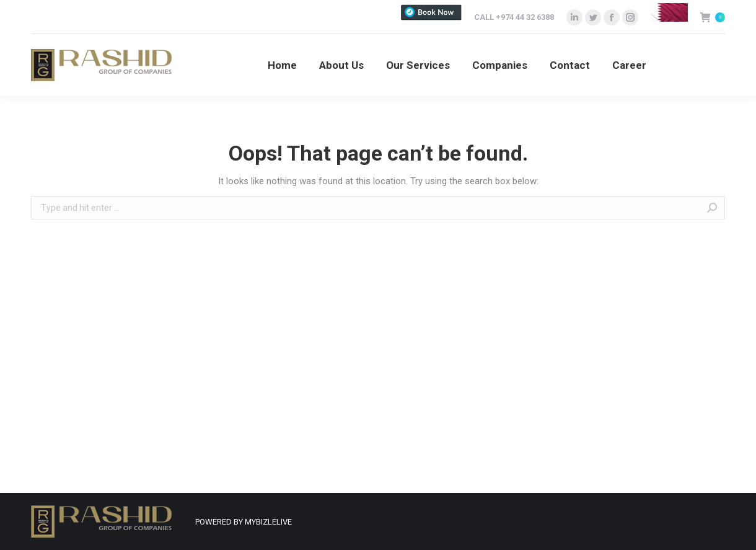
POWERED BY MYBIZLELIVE (244, 522)
